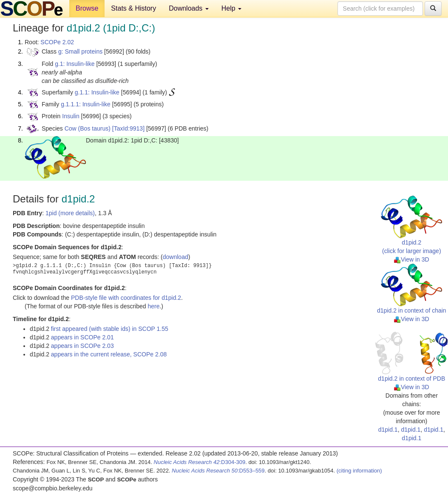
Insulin (71, 116)
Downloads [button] (189, 8)
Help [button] (231, 8)
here (153, 306)
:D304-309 (200, 462)
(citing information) (359, 471)
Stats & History (133, 8)
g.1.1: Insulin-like (97, 92)
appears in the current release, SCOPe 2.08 (109, 354)
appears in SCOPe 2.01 (82, 337)
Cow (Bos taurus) (88, 128)
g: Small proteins (80, 51)
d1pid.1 (388, 430)
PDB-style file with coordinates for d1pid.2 (126, 298)
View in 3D (412, 259)
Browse (87, 8)
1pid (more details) (70, 213)
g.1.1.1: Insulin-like (86, 104)
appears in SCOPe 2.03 (82, 346)
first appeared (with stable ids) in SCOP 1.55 (110, 329)
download (176, 257)
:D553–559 (218, 471)
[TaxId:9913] (128, 128)
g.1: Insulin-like (75, 64)
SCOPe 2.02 (57, 42)
